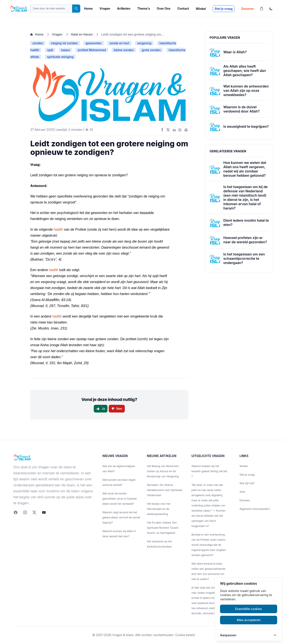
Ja (101, 409)
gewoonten (94, 43)
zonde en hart (119, 43)
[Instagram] (25, 512)
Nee (117, 409)
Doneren (248, 9)
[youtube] (44, 512)
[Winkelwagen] (262, 9)
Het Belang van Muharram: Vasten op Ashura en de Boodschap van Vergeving (163, 471)
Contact (183, 8)
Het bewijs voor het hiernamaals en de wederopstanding (159, 509)
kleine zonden (124, 50)
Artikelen (124, 8)
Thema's (143, 8)
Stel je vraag (224, 9)
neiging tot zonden (64, 43)
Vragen (105, 8)
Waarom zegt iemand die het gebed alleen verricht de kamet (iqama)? (121, 517)
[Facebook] (16, 512)
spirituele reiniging (60, 57)
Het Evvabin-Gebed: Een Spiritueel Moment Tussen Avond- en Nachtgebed (163, 528)
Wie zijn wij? (247, 483)
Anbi (242, 492)
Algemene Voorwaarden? (255, 509)
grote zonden (151, 50)
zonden (38, 43)
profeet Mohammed (92, 50)
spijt (50, 50)
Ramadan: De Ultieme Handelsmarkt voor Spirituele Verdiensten (165, 490)
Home (88, 8)
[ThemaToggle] (271, 9)
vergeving (144, 43)
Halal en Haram (82, 34)
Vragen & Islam (123, 635)
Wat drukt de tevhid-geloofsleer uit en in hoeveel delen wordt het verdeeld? (120, 499)
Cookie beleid (185, 635)
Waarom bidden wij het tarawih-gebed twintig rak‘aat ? (209, 471)
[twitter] (34, 512)
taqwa (65, 50)
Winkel (201, 9)
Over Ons (164, 8)
